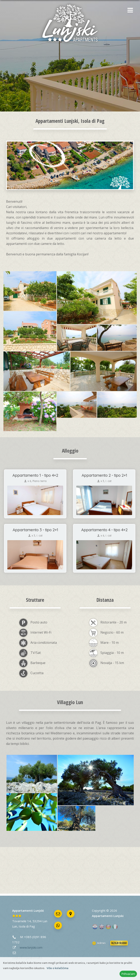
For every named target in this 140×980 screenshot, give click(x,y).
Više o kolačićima (58, 968)
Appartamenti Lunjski (28, 910)
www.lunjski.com (31, 947)
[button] (129, 11)
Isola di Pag (27, 926)
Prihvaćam (128, 974)
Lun (15, 926)
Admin (99, 943)
